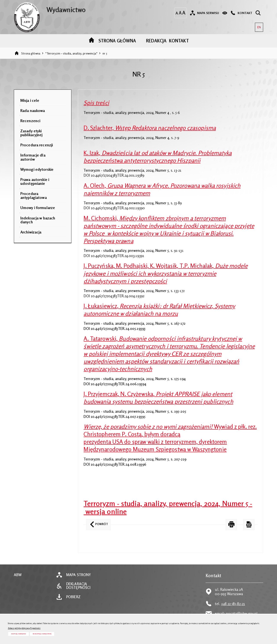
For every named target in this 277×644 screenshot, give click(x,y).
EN (258, 26)
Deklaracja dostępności (78, 586)
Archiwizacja (31, 232)
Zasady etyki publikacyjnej (31, 133)
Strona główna (31, 53)
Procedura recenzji (37, 145)
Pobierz (73, 597)
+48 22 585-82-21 (233, 604)
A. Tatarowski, (169, 354)
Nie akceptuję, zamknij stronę (42, 634)
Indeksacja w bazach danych (38, 220)
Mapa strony (79, 575)
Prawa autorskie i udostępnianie (35, 181)
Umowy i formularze (38, 208)
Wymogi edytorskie (37, 169)
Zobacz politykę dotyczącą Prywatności (24, 628)
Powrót (97, 523)
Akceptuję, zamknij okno (19, 634)
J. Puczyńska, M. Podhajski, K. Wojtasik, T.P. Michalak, (166, 273)
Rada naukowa (33, 110)
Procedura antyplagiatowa (34, 195)
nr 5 (105, 53)
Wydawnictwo (50, 8)
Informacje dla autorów (33, 157)
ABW (18, 575)
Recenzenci (30, 121)
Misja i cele (30, 100)
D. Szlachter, (150, 128)
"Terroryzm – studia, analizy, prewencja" (71, 53)
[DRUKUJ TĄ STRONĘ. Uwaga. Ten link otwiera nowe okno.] (231, 525)
